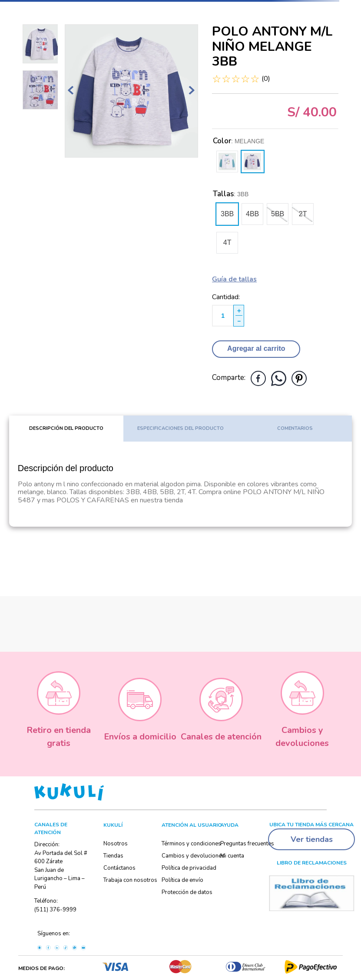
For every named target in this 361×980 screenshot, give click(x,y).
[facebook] (258, 378)
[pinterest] (299, 378)
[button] (227, 214)
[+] (239, 310)
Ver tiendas (312, 839)
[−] (239, 321)
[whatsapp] (279, 378)
